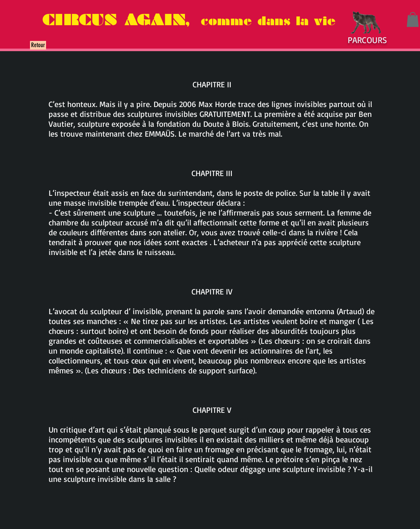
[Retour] (38, 45)
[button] (413, 20)
